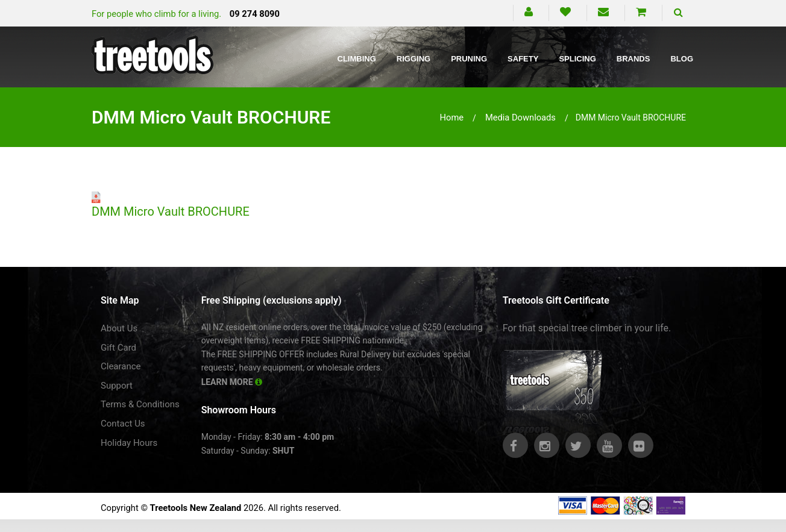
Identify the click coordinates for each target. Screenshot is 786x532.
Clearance (121, 366)
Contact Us (123, 424)
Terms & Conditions (140, 404)
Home (452, 117)
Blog (682, 59)
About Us (119, 328)
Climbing (357, 59)
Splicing (577, 59)
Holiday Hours (129, 443)
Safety (523, 59)
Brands (634, 59)
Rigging (413, 59)
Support (117, 386)
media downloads (520, 117)
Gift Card (118, 348)
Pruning (469, 59)
